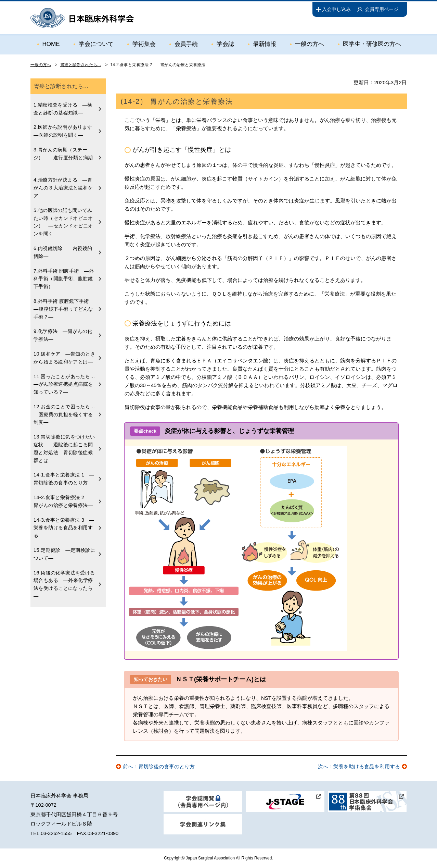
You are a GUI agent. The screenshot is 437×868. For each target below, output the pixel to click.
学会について (96, 43)
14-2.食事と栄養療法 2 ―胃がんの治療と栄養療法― (64, 496)
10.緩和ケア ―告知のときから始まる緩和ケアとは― (65, 354)
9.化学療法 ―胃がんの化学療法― (63, 332)
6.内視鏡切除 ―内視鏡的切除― (63, 250)
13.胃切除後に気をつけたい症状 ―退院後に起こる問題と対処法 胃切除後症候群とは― (65, 444)
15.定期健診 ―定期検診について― (65, 548)
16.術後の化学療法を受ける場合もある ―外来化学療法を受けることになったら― (65, 578)
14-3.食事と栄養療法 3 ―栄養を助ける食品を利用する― (64, 522)
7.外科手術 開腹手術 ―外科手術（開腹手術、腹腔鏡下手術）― (64, 276)
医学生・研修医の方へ (372, 43)
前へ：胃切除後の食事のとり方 (159, 766)
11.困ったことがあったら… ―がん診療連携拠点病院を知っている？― (67, 380)
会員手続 (186, 43)
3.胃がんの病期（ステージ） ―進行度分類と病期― (63, 157)
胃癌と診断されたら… (81, 65)
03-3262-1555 (56, 833)
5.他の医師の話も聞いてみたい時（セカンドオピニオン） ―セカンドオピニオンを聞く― (63, 220)
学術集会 (144, 43)
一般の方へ (310, 43)
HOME (51, 43)
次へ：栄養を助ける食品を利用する (359, 766)
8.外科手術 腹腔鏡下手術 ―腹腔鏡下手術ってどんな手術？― (64, 306)
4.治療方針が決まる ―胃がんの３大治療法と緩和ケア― (63, 187)
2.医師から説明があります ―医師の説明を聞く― (66, 131)
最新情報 (265, 43)
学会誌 (225, 43)
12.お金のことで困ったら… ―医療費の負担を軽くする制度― (67, 410)
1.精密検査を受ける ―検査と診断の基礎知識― (63, 109)
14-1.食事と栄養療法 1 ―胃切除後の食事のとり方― (64, 474)
